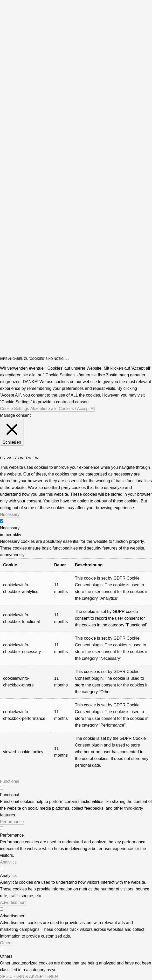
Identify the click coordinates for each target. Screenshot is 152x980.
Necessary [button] (10, 514)
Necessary (10, 528)
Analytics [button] (8, 862)
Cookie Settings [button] (15, 409)
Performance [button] (12, 822)
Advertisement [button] (13, 902)
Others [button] (6, 943)
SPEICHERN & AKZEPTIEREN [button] (29, 977)
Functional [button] (10, 781)
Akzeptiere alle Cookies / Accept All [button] (63, 409)
